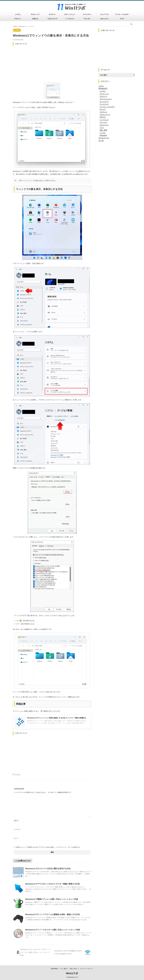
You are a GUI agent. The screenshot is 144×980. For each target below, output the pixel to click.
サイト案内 (63, 969)
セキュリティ (105, 19)
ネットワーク (105, 14)
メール (17, 829)
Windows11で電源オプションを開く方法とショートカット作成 (50, 899)
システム (18, 14)
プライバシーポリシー (87, 969)
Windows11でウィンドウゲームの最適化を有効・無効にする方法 (51, 914)
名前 (16, 820)
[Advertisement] (52, 62)
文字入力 (35, 19)
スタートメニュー (70, 14)
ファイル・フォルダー (122, 14)
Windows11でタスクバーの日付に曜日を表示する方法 (47, 868)
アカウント (18, 19)
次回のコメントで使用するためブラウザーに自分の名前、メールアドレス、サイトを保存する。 (49, 847)
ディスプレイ (87, 14)
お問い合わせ (73, 969)
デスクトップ (35, 14)
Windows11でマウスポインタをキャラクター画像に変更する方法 (51, 884)
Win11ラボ (72, 973)
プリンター (87, 19)
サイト (16, 838)
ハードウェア (70, 19)
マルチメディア (52, 19)
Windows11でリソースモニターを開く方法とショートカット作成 (51, 929)
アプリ (122, 19)
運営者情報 (54, 969)
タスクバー (52, 14)
